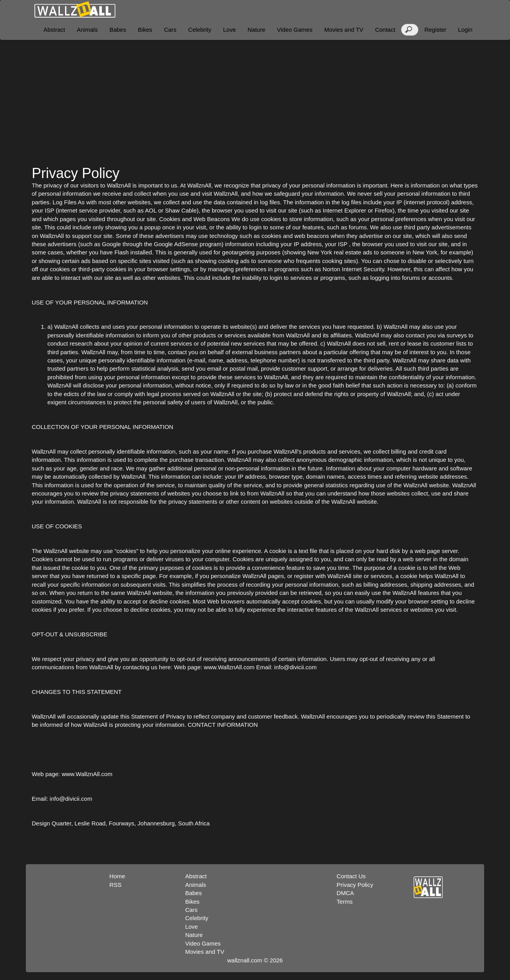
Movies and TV (344, 30)
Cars (170, 30)
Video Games (295, 30)
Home (117, 876)
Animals (87, 30)
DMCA (345, 893)
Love (229, 30)
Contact (385, 30)
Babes (118, 30)
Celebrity (200, 30)
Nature (256, 30)
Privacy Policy (355, 885)
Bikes (145, 30)
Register (435, 30)
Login (465, 30)
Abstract (54, 30)
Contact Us (351, 876)
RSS (115, 885)
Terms (345, 902)
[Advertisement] (255, 103)
